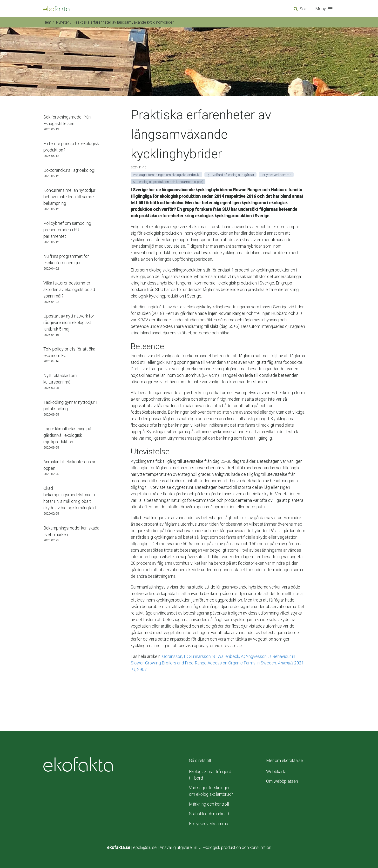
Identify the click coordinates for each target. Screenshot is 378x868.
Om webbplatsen (282, 781)
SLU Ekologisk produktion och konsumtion (232, 847)
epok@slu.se (145, 847)
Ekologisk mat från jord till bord (210, 775)
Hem (47, 22)
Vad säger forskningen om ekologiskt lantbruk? (211, 791)
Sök (303, 9)
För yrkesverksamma (209, 824)
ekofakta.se (119, 847)
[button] (325, 9)
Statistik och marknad (209, 814)
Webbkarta (276, 772)
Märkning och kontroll (209, 804)
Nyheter (63, 22)
